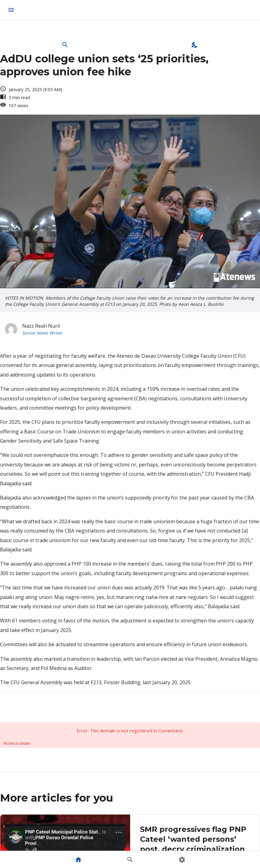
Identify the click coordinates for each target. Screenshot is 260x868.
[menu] (11, 10)
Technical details (17, 744)
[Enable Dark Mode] (195, 45)
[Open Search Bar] (65, 45)
